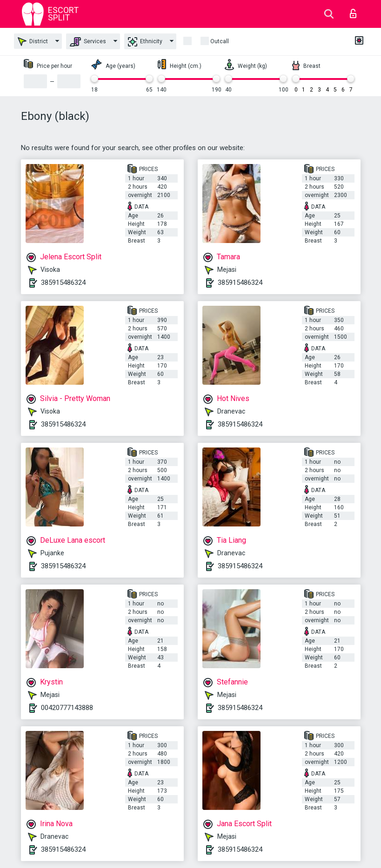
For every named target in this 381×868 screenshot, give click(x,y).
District (33, 42)
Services (88, 42)
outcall (220, 41)
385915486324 (63, 283)
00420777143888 (67, 708)
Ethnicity (145, 42)
